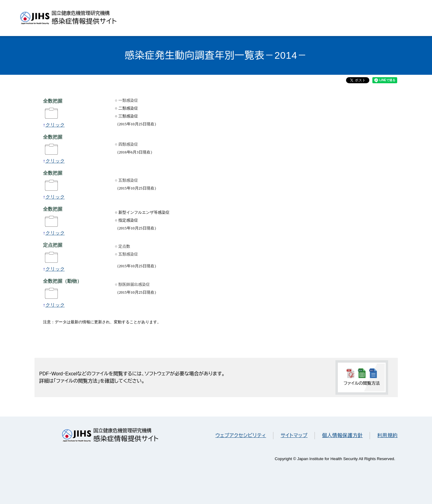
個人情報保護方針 (342, 435)
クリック (55, 125)
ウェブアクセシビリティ (241, 435)
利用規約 (387, 435)
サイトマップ (294, 435)
